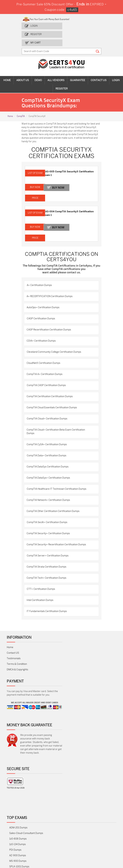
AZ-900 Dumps (18, 758)
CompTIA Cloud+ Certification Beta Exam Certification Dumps (57, 422)
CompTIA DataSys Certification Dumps (49, 457)
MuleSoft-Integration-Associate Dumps (30, 825)
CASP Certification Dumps (42, 309)
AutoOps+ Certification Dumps (44, 298)
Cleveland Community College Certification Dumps (55, 342)
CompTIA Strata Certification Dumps (48, 557)
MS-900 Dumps (18, 763)
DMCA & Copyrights (17, 660)
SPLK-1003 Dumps (19, 775)
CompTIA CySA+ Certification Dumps (48, 435)
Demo (38, 72)
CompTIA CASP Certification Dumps (48, 375)
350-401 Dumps (18, 780)
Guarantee (78, 72)
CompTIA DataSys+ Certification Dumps (50, 468)
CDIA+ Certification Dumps (42, 331)
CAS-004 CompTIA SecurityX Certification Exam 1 (63, 204)
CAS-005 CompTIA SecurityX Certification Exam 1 (63, 165)
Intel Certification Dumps (41, 590)
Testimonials (14, 649)
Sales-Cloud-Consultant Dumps (26, 736)
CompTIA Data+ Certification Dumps (48, 446)
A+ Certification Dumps (41, 275)
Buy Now (60, 179)
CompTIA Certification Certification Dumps (51, 386)
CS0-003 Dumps (18, 791)
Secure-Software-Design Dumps (27, 847)
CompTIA (21, 107)
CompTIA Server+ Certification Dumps (49, 546)
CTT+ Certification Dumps (42, 579)
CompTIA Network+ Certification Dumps (50, 490)
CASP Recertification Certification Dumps (50, 320)
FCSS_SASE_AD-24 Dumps (24, 830)
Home (7, 72)
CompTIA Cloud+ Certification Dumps (48, 409)
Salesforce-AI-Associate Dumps (26, 808)
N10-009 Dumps (18, 797)
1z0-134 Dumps (17, 747)
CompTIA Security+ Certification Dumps (50, 523)
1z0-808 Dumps (18, 741)
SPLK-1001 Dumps (19, 769)
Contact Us (99, 72)
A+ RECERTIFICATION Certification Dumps (51, 286)
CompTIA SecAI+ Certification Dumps (48, 512)
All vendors (56, 72)
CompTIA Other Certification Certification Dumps (54, 501)
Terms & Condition (17, 654)
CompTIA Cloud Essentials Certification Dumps (53, 398)
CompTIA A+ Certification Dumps (46, 364)
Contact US (13, 643)
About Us (23, 72)
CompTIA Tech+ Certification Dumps (48, 568)
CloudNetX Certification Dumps (45, 353)
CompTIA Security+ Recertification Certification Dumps (58, 535)
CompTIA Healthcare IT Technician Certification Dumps (58, 479)
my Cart (76, 34)
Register (37, 34)
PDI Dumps (15, 752)
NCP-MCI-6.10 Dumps (21, 836)
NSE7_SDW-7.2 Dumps (22, 813)
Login (35, 26)
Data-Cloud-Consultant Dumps (26, 819)
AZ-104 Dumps (17, 786)
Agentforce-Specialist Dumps (25, 841)
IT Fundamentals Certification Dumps (48, 601)
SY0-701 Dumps (18, 802)
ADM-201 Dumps (18, 730)
